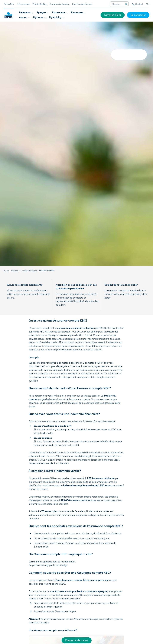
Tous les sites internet (82, 4)
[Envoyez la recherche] (126, 4)
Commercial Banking (59, 4)
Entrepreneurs (23, 4)
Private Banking (40, 4)
